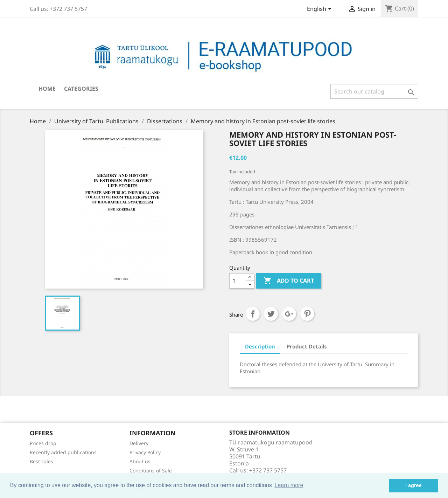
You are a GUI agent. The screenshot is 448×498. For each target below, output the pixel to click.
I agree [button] (413, 485)
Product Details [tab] (307, 346)
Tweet (271, 314)
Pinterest (307, 314)
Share (253, 314)
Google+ (289, 314)
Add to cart (289, 281)
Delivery (139, 443)
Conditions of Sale (151, 471)
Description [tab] (260, 346)
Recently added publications (63, 452)
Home (47, 89)
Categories (81, 89)
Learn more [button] (289, 485)
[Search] (374, 91)
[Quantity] (238, 281)
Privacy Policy (145, 452)
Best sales (41, 461)
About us (140, 461)
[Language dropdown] (320, 9)
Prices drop (43, 443)
